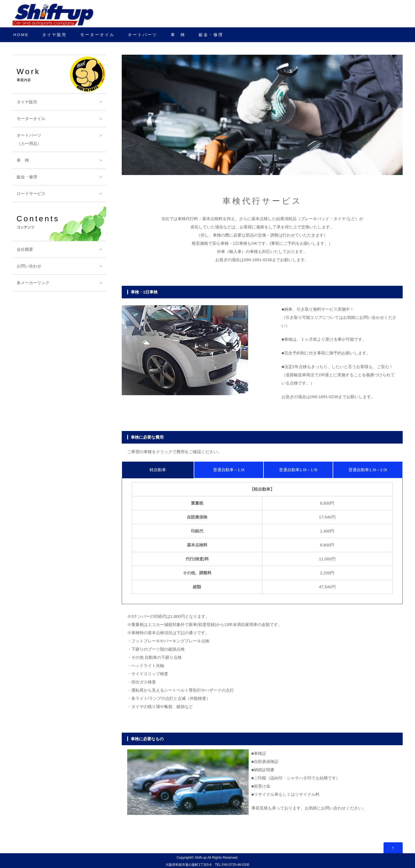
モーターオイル (97, 35)
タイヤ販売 (54, 35)
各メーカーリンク (33, 283)
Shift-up (201, 858)
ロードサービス (31, 193)
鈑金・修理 (211, 35)
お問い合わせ (29, 266)
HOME (21, 35)
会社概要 (25, 249)
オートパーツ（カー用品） (29, 139)
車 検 (178, 35)
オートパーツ (143, 35)
